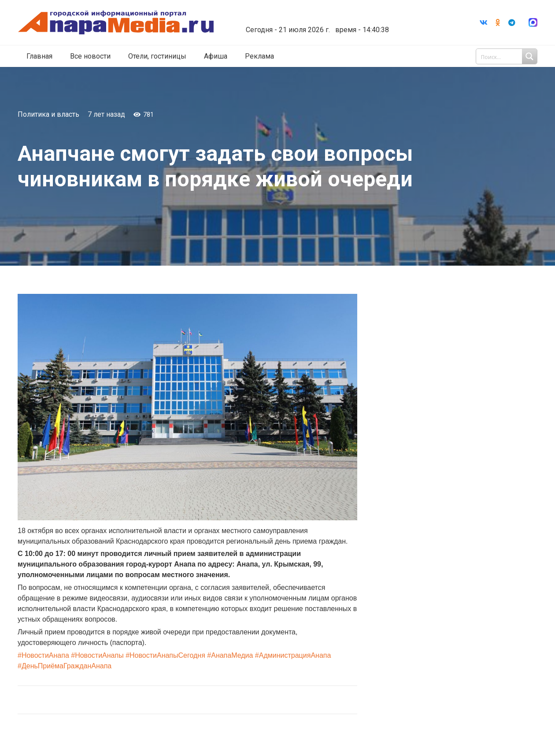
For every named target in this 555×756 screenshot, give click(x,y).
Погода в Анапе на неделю (315, 15)
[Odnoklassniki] (498, 22)
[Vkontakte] (484, 22)
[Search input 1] (507, 56)
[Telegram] (512, 22)
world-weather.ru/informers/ (315, 23)
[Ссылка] (116, 23)
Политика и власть (48, 114)
